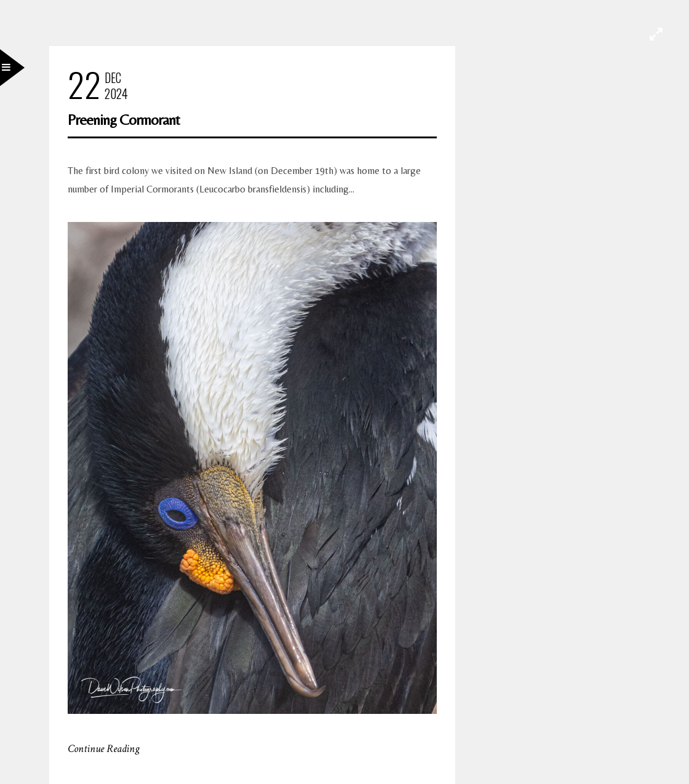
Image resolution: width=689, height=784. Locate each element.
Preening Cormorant (124, 120)
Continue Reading (104, 749)
